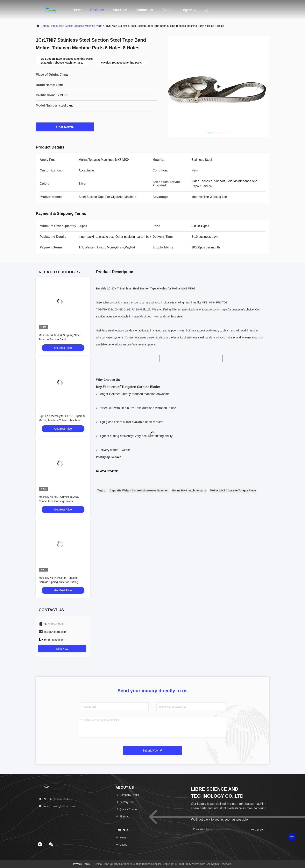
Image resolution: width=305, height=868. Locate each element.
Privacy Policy (81, 864)
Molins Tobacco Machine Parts (84, 26)
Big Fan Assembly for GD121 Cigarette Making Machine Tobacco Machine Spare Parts (62, 420)
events (167, 10)
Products (97, 10)
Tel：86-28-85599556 (54, 799)
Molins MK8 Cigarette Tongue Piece (233, 490)
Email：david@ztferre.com (57, 806)
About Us (120, 10)
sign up (257, 829)
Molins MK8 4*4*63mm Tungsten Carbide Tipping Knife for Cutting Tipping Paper (59, 582)
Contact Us (144, 10)
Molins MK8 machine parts (189, 490)
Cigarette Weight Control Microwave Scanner (139, 490)
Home (77, 10)
